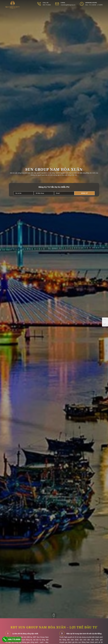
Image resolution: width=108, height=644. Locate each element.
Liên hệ (67, 12)
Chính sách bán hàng (46, 12)
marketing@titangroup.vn (68, 5)
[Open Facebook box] (93, 12)
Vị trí (16, 12)
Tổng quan (7, 12)
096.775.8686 (47, 5)
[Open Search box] (105, 12)
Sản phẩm (33, 12)
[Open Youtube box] (99, 12)
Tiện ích (24, 12)
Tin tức (59, 12)
